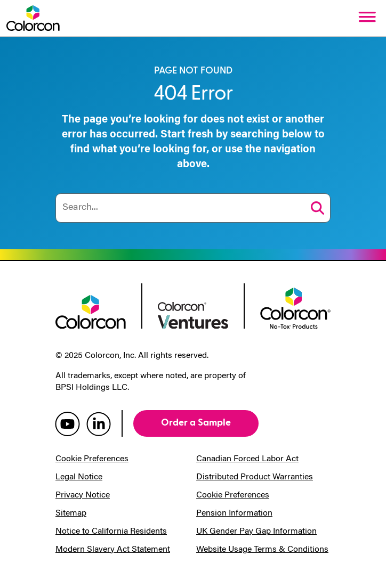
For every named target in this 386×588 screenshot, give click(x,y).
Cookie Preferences (92, 459)
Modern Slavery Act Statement (113, 550)
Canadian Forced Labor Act (247, 459)
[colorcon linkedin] (99, 423)
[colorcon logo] (91, 311)
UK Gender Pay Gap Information (256, 532)
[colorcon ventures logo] (193, 314)
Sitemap (71, 513)
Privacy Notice (83, 495)
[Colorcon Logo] (33, 18)
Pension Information (234, 513)
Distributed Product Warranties (255, 477)
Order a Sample (196, 423)
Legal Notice (79, 477)
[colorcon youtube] (67, 423)
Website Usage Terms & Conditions (262, 550)
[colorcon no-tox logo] (295, 307)
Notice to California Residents (111, 532)
